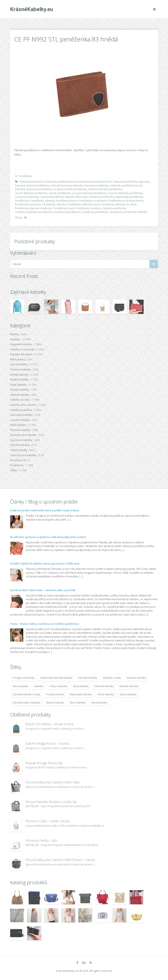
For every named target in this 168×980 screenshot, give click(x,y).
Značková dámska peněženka (34, 212)
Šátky (13, 470)
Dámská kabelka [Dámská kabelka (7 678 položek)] (104, 686)
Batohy (14, 334)
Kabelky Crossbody (22, 349)
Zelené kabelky (20, 395)
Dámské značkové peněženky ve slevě (39, 189)
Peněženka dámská (43, 201)
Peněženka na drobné (93, 201)
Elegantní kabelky (21, 344)
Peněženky (25, 176)
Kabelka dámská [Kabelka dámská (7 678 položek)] (136, 678)
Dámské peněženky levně (126, 185)
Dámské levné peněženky (67, 185)
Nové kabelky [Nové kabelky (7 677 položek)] (78, 703)
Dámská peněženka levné (96, 182)
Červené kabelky (21, 369)
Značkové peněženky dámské (129, 212)
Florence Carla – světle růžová (47, 821)
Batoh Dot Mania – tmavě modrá (49, 724)
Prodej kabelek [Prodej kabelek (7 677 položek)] (55, 694)
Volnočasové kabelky (23, 455)
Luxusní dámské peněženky (126, 193)
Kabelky (15, 339)
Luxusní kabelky (20, 420)
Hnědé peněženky (76, 189)
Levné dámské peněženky (31, 193)
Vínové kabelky (20, 389)
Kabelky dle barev (21, 354)
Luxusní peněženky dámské (58, 197)
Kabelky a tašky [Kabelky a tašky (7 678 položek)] (112, 678)
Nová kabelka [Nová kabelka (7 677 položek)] (99, 703)
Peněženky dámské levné (84, 204)
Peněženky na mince (89, 208)
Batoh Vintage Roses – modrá (47, 744)
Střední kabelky (20, 445)
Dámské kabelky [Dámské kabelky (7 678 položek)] (88, 678)
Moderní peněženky (102, 197)
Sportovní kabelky (21, 440)
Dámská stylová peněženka (32, 185)
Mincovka (82, 197)
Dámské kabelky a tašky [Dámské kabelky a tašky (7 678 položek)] (26, 694)
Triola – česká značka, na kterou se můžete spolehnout (44, 624)
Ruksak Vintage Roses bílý (44, 763)
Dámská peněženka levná (62, 182)
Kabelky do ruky (20, 400)
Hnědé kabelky (19, 375)
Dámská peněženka (32, 182)
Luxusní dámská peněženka (90, 193)
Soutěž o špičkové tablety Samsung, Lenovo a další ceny (45, 563)
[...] (69, 520)
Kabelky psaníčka (21, 410)
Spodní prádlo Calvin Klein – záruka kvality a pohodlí (43, 590)
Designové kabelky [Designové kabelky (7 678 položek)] (24, 678)
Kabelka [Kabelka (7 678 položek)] (39, 686)
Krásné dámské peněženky (105, 189)
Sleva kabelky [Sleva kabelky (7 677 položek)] (20, 686)
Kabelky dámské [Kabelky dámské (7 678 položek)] (129, 686)
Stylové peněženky (114, 208)
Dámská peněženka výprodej (131, 182)
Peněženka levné (67, 201)
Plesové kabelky (20, 430)
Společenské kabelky (23, 435)
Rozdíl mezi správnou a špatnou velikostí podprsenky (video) (48, 537)
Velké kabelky (19, 450)
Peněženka (22, 201)
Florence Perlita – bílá (41, 841)
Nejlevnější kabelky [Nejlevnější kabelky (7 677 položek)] (81, 694)
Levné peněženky (60, 193)
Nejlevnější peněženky (129, 197)
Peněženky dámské (54, 204)
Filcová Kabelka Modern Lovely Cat (51, 802)
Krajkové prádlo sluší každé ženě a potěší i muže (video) (44, 510)
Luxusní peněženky (27, 197)
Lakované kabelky (21, 415)
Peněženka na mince (28, 204)
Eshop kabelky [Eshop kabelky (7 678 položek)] (128, 694)
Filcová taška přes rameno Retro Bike (53, 782)
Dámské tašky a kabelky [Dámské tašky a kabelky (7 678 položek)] (26, 703)
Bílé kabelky (18, 359)
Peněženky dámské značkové (34, 208)
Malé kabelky (18, 425)
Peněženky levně (64, 208)
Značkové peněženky (95, 212)
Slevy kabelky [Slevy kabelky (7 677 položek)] (81, 686)
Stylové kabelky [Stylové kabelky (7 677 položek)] (55, 703)
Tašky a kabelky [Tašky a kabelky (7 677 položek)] (58, 686)
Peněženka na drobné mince (126, 201)
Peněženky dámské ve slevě (119, 204)
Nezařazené (18, 460)
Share (21, 217)
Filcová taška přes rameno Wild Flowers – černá (60, 860)
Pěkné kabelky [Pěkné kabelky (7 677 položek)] (106, 694)
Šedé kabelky (18, 385)
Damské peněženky (97, 185)
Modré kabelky (19, 379)
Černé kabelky (19, 364)
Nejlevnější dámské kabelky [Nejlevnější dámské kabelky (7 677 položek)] (56, 678)
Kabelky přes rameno (24, 405)
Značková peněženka (67, 212)
